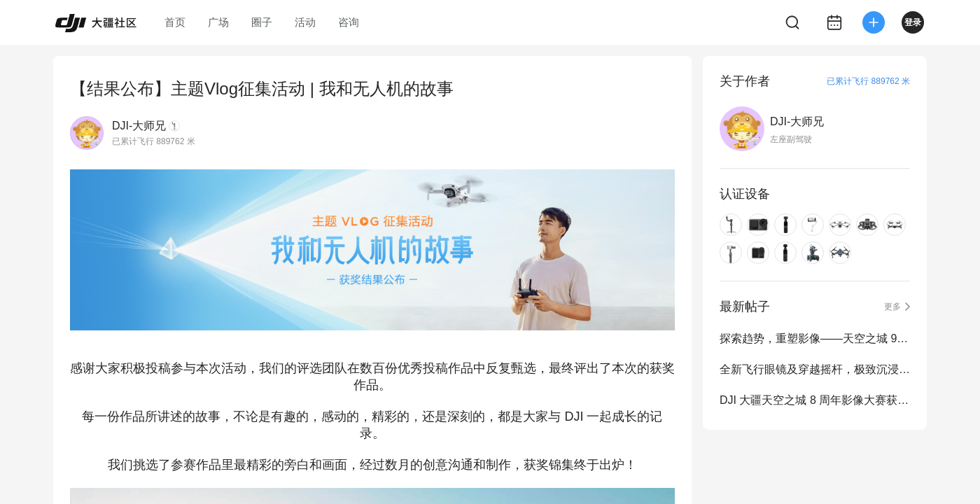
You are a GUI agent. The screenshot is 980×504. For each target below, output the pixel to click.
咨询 (349, 22)
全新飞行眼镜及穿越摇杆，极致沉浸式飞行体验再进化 (815, 369)
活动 (305, 22)
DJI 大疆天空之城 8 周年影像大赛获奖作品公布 (815, 400)
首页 (175, 22)
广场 (218, 22)
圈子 (262, 22)
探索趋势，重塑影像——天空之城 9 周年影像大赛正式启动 (815, 338)
